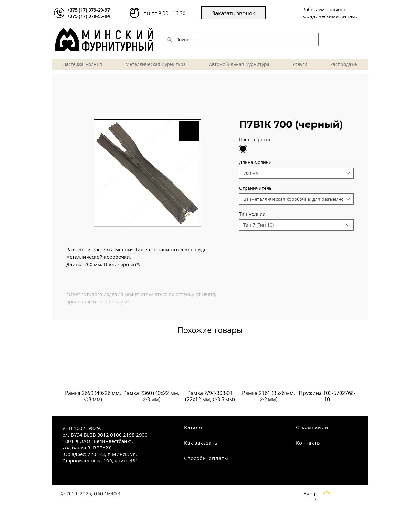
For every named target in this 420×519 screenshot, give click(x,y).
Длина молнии (255, 162)
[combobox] (296, 173)
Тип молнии (252, 214)
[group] (210, 378)
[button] (234, 13)
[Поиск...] (240, 39)
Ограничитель (255, 188)
